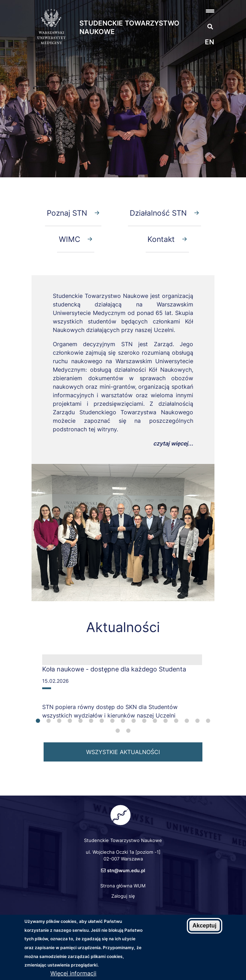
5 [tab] (80, 721)
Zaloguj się (123, 896)
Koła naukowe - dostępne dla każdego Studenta (114, 669)
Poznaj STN (67, 213)
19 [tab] (128, 731)
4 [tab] (70, 721)
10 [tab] (134, 721)
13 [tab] (166, 721)
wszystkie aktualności (123, 752)
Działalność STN (158, 213)
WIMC (69, 239)
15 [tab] (187, 721)
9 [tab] (123, 721)
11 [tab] (144, 721)
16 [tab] (197, 721)
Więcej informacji (73, 973)
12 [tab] (155, 721)
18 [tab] (118, 731)
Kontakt (161, 239)
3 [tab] (59, 721)
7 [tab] (102, 721)
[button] (203, 11)
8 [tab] (112, 721)
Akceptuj (205, 926)
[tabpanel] (122, 690)
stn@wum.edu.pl (126, 870)
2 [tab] (49, 721)
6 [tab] (91, 721)
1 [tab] (38, 721)
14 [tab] (176, 721)
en (209, 42)
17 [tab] (208, 721)
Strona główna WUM (123, 886)
